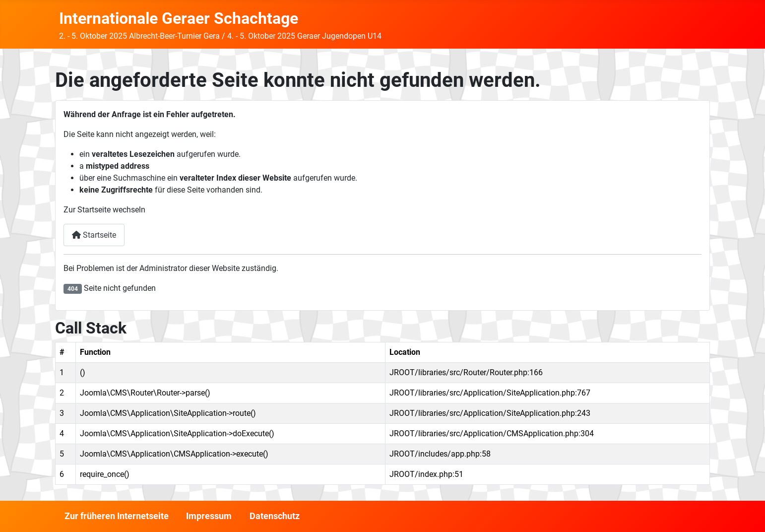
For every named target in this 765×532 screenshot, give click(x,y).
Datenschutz (275, 516)
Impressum (209, 516)
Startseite (94, 235)
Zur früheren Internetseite (117, 516)
